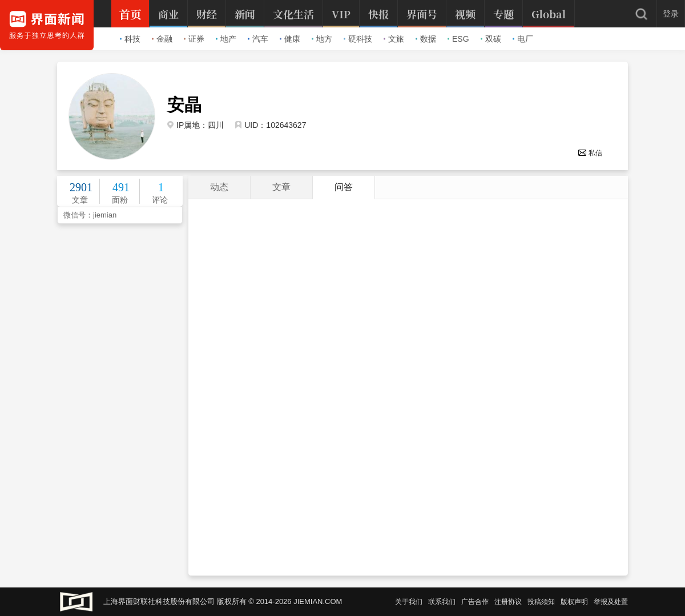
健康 (290, 39)
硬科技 (358, 39)
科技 (130, 39)
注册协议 (508, 602)
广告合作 (475, 602)
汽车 (258, 39)
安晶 (184, 105)
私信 (590, 153)
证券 (194, 39)
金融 (162, 39)
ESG (458, 39)
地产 (226, 39)
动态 (219, 187)
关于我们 (409, 602)
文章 (281, 187)
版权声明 (574, 602)
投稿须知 (541, 602)
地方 (322, 39)
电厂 (523, 39)
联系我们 (442, 602)
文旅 (394, 39)
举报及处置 (611, 602)
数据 (426, 39)
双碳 (491, 39)
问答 (344, 187)
